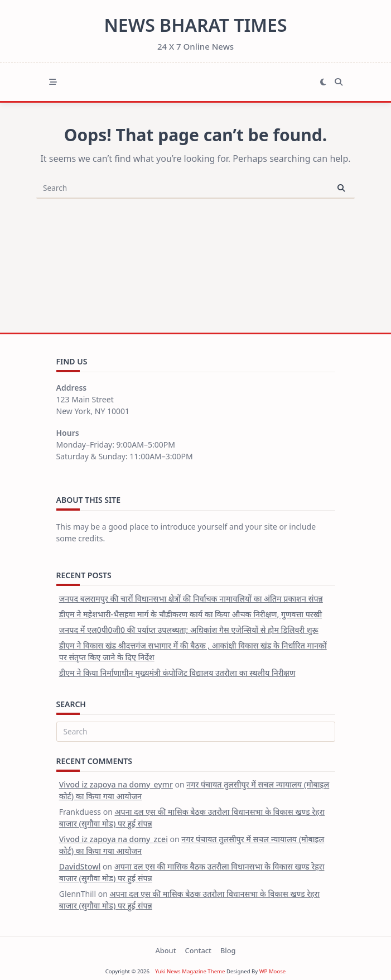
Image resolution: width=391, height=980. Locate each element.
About (165, 950)
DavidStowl (80, 866)
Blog (228, 950)
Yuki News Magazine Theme (190, 971)
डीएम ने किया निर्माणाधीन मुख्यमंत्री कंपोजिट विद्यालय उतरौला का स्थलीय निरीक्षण (177, 673)
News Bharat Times (195, 25)
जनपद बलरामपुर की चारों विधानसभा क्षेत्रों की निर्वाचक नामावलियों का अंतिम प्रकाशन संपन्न (191, 599)
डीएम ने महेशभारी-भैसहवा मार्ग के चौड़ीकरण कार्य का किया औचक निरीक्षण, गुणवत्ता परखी (190, 614)
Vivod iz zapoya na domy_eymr (116, 784)
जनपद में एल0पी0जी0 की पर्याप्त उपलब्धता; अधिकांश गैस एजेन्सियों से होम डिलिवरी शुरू (189, 630)
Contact (198, 950)
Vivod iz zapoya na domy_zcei (114, 839)
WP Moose (273, 971)
